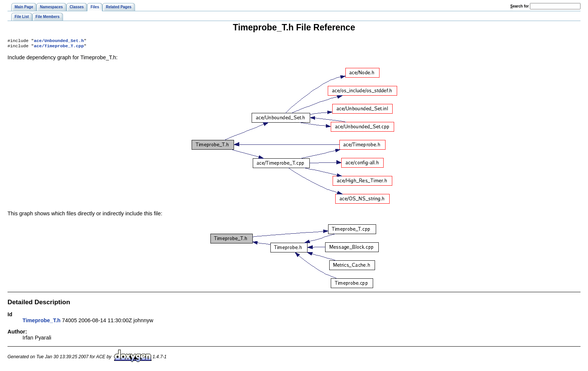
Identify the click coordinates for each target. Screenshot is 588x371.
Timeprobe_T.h (41, 322)
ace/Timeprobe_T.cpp (59, 47)
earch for (520, 6)
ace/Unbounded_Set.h (59, 41)
